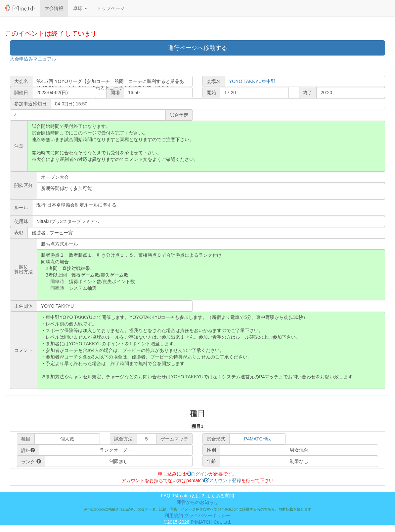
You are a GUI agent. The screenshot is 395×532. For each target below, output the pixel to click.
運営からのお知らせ (198, 502)
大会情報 (54, 8)
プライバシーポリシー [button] (207, 515)
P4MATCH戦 (257, 439)
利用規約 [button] (174, 515)
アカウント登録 (223, 480)
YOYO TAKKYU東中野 (252, 81)
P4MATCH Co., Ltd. (211, 522)
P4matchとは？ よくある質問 (203, 496)
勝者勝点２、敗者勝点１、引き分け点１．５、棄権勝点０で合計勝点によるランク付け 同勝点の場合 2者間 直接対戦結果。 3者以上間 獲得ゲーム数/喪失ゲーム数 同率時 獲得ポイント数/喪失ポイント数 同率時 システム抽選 (211, 275)
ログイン (198, 474)
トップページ (111, 8)
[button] (80, 8)
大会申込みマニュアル (33, 59)
